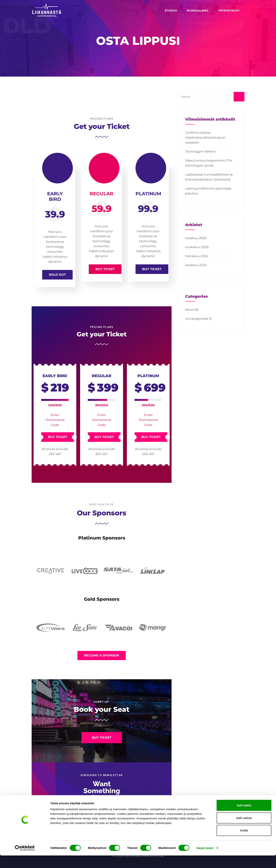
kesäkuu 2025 (196, 238)
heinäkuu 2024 (197, 256)
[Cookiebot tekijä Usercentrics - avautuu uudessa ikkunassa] (25, 861)
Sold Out (57, 275)
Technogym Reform (200, 152)
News (189, 310)
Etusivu (171, 11)
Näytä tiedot (205, 860)
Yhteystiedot (229, 11)
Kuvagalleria (198, 11)
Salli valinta (244, 830)
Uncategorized (197, 319)
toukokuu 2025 (197, 247)
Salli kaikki (244, 818)
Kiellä (244, 843)
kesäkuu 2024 (196, 265)
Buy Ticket (105, 269)
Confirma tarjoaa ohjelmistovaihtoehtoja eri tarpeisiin (205, 138)
